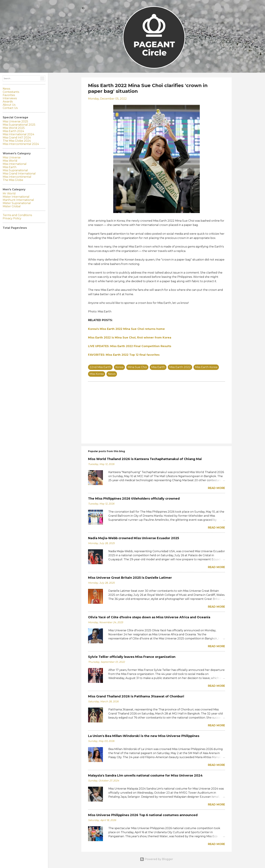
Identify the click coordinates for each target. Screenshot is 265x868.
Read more (216, 488)
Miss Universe (12, 157)
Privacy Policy (12, 218)
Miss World (10, 161)
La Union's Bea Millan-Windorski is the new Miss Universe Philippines (144, 736)
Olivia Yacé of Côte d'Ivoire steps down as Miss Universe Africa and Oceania (149, 617)
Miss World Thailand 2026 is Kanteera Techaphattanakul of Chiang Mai (145, 459)
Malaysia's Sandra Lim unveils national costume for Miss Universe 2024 (145, 776)
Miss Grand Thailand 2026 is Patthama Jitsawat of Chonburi (136, 696)
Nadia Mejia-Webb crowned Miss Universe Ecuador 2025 (134, 538)
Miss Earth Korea (206, 367)
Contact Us (10, 108)
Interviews (10, 98)
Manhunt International (18, 200)
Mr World (9, 193)
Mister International (16, 197)
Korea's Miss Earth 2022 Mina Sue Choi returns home (126, 329)
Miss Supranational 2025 (19, 125)
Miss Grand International (19, 174)
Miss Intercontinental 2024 (21, 144)
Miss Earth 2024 (13, 131)
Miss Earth (158, 367)
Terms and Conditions (17, 215)
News (112, 374)
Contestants (11, 92)
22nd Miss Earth (100, 367)
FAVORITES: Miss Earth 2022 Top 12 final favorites (124, 355)
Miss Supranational (15, 170)
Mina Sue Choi (137, 367)
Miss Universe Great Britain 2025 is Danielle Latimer (130, 578)
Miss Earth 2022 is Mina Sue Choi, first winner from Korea (130, 338)
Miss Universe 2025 (15, 121)
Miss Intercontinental (17, 177)
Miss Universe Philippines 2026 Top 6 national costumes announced (143, 815)
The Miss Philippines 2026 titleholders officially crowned (134, 499)
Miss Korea (97, 374)
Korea (119, 367)
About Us (9, 105)
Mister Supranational (17, 203)
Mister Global (12, 206)
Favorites (9, 95)
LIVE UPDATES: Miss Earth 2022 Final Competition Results (130, 346)
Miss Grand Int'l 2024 (17, 138)
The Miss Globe (13, 180)
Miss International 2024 (18, 134)
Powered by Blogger (156, 859)
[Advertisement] (156, 412)
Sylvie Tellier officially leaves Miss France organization (132, 657)
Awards (8, 102)
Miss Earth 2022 (180, 367)
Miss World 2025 (14, 128)
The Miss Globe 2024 (17, 141)
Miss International (15, 164)
